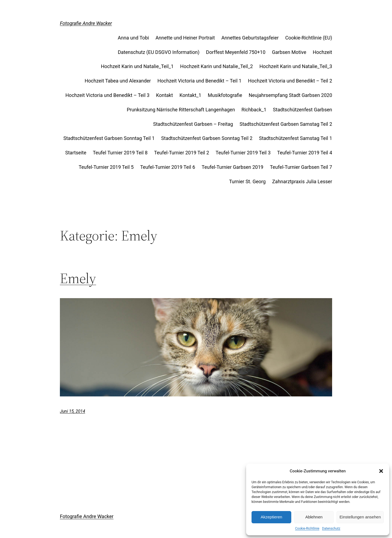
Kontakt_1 (190, 95)
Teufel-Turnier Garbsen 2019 (233, 167)
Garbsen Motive (289, 52)
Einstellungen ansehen (360, 517)
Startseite (76, 153)
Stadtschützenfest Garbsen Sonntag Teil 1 (109, 138)
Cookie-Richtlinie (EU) (309, 38)
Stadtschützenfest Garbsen (303, 110)
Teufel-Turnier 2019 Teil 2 (182, 153)
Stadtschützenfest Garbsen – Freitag (193, 124)
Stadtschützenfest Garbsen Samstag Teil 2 (286, 124)
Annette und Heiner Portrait (185, 38)
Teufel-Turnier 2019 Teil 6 (168, 167)
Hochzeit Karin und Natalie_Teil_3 (296, 66)
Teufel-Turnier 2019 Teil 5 (106, 167)
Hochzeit (322, 52)
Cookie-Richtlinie (307, 528)
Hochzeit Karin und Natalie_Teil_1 (137, 66)
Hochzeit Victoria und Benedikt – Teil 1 (199, 81)
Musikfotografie (225, 95)
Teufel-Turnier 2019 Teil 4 (305, 153)
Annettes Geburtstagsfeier (250, 38)
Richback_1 (254, 110)
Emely (78, 278)
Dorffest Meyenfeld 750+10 (236, 52)
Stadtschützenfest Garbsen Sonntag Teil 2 (207, 138)
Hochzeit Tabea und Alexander (118, 81)
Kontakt (164, 95)
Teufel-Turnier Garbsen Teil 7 (301, 167)
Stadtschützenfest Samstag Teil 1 (295, 138)
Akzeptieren (271, 517)
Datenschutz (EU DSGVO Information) (159, 52)
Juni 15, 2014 (73, 411)
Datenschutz (331, 528)
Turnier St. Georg (247, 181)
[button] (381, 471)
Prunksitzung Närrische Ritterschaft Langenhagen (181, 110)
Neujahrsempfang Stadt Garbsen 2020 (290, 95)
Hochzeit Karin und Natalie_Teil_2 (217, 66)
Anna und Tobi (133, 38)
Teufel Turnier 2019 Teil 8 (120, 153)
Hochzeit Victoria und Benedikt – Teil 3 (107, 95)
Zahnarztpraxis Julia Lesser (302, 181)
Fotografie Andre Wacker (86, 23)
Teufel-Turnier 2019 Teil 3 (243, 153)
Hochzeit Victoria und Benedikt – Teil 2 (290, 81)
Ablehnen (314, 517)
